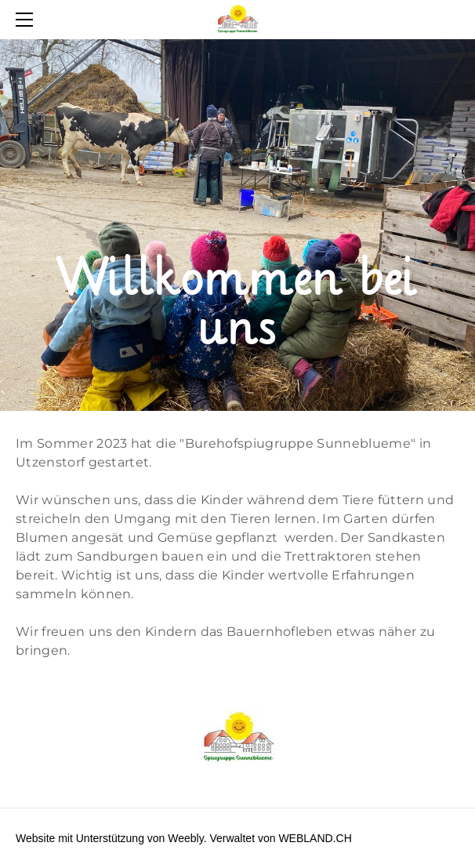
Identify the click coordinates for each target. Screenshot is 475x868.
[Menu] (27, 20)
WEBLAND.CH (315, 838)
